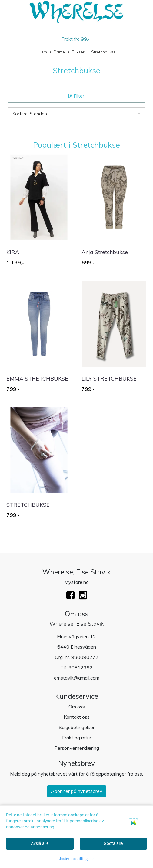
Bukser (76, 52)
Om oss (77, 707)
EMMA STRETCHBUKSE (37, 379)
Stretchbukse (101, 52)
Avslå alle (40, 843)
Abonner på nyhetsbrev (77, 791)
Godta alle (113, 843)
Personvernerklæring (77, 748)
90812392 (81, 667)
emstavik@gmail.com (77, 678)
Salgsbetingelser (77, 727)
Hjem (42, 52)
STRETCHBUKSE (28, 505)
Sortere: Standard (31, 114)
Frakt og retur (77, 738)
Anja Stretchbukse (105, 252)
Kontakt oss (77, 717)
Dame (57, 52)
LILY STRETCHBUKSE (109, 379)
